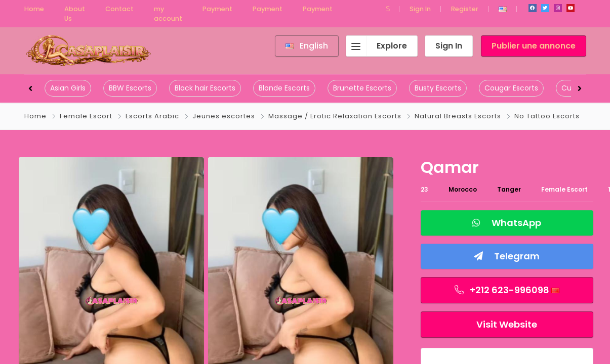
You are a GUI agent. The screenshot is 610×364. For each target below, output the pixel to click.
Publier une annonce (534, 46)
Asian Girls (68, 88)
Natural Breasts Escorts (458, 116)
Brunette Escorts (362, 88)
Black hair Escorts (205, 88)
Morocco (463, 189)
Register (465, 9)
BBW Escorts (130, 88)
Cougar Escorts (511, 88)
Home (35, 116)
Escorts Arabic (152, 116)
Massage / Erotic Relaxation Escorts (335, 116)
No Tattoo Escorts (547, 116)
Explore (377, 46)
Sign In (420, 9)
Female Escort (86, 116)
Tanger (509, 189)
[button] (388, 9)
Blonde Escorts (284, 88)
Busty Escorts (438, 88)
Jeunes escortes (224, 116)
